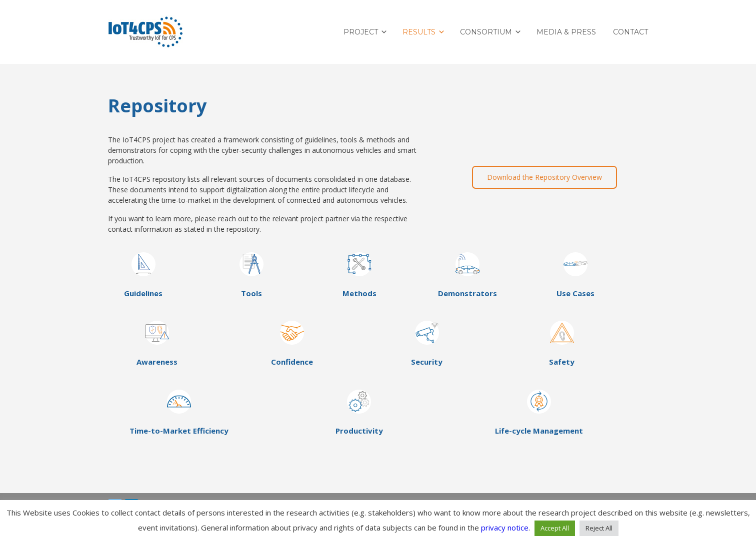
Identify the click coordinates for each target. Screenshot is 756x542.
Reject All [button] (599, 528)
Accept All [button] (555, 528)
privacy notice (505, 528)
